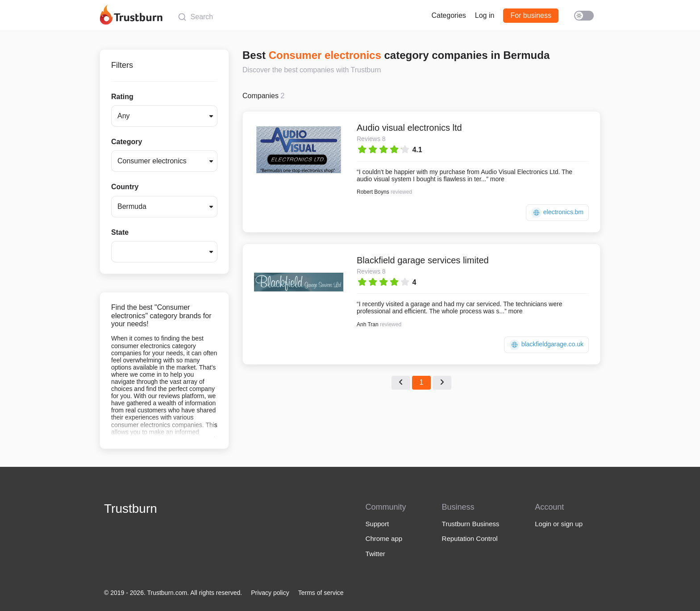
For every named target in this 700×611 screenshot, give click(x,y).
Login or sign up (559, 524)
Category (127, 142)
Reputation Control (470, 538)
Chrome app (384, 538)
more (497, 179)
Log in (485, 15)
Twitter (375, 554)
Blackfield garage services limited (423, 260)
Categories (448, 15)
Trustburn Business (471, 524)
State (120, 232)
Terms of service (321, 593)
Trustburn (131, 509)
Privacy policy (270, 593)
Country (125, 187)
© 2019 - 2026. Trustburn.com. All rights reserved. (173, 593)
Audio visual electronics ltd (409, 128)
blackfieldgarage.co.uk (546, 345)
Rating (122, 97)
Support (377, 524)
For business (531, 15)
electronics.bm (557, 213)
